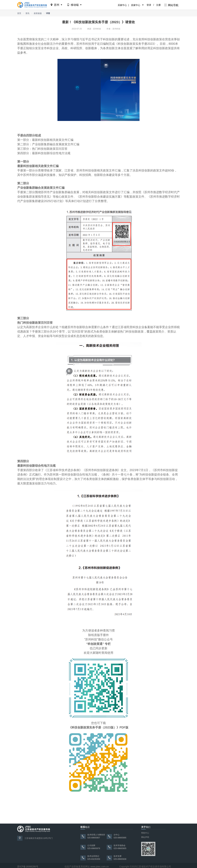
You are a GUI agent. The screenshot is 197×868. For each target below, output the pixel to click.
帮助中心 (145, 833)
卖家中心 (136, 5)
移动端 (75, 5)
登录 (149, 5)
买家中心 (122, 5)
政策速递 (38, 13)
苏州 (57, 5)
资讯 (27, 13)
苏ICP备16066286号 (28, 867)
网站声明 (145, 837)
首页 (19, 13)
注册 (158, 5)
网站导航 (171, 5)
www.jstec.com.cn (100, 867)
